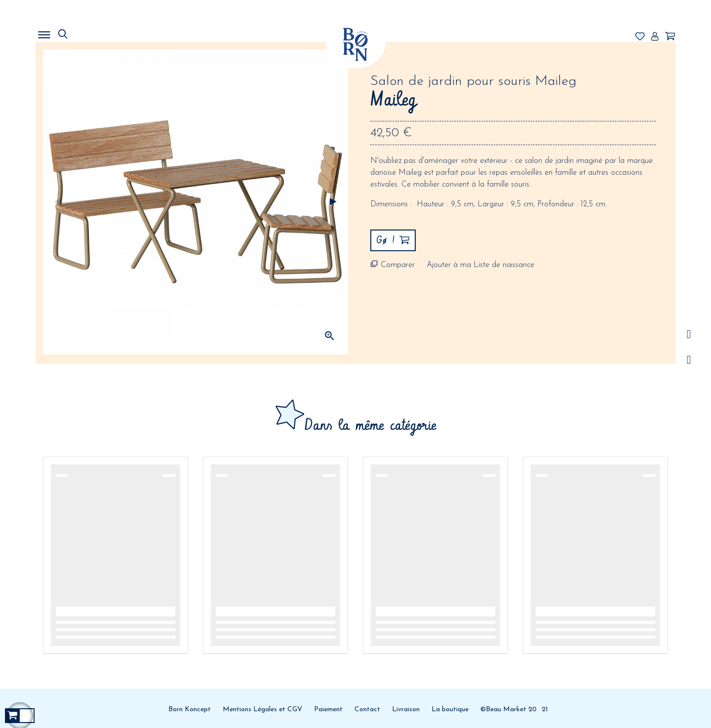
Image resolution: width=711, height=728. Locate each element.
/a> (689, 334)
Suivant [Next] (333, 202)
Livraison (406, 709)
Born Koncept (190, 709)
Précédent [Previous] (58, 202)
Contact (367, 709)
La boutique (450, 709)
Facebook (689, 360)
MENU (95, 32)
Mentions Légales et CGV (262, 709)
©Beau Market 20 (509, 709)
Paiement (328, 709)
